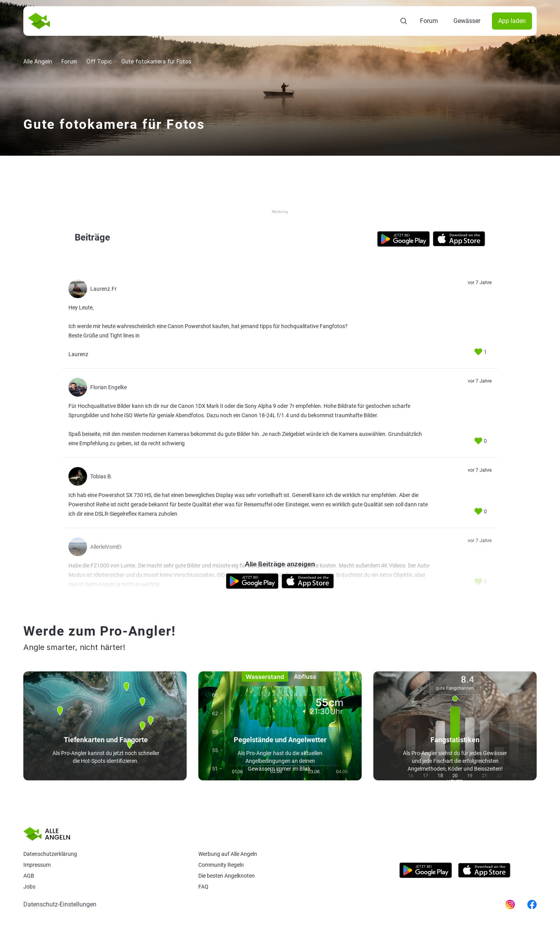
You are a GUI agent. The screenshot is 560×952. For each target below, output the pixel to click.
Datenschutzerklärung (50, 854)
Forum (429, 21)
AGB (29, 876)
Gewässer (467, 21)
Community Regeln (221, 865)
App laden (512, 21)
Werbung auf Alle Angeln (228, 854)
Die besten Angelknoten (227, 876)
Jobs (29, 887)
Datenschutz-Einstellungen (60, 904)
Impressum (37, 865)
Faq (203, 887)
